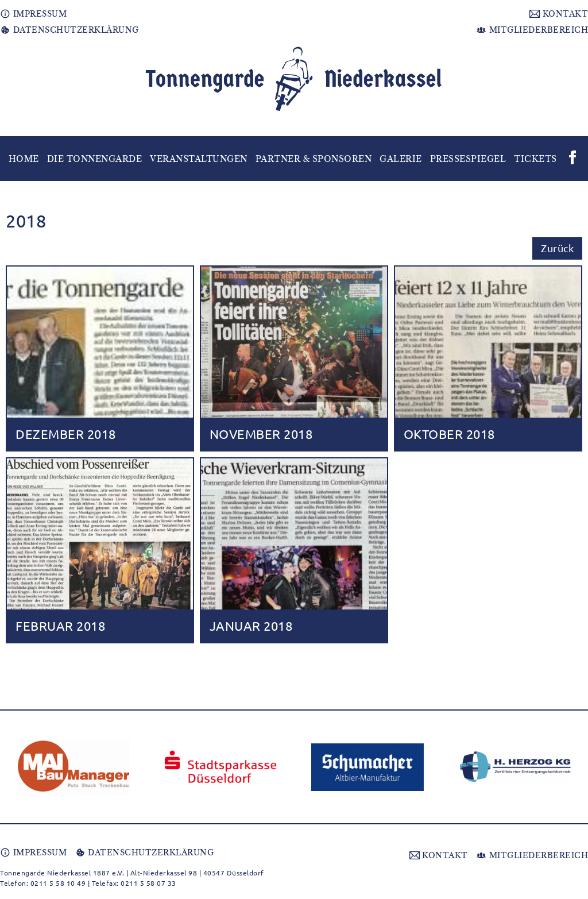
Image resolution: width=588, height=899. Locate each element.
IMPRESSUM (33, 14)
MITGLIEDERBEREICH (532, 30)
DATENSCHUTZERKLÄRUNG (69, 30)
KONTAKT (559, 14)
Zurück (557, 248)
